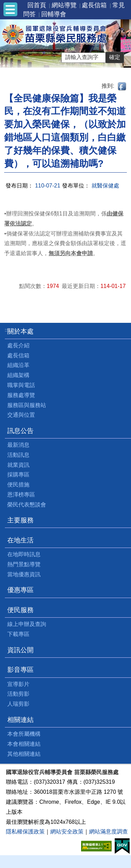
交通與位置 (21, 415)
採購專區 (18, 475)
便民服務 (20, 610)
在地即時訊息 (24, 554)
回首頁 (37, 5)
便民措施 (18, 485)
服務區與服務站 (27, 405)
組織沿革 (18, 365)
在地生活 (20, 540)
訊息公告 (20, 431)
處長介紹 (18, 345)
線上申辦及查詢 (27, 624)
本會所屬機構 (24, 734)
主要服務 (20, 520)
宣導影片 (18, 684)
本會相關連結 (24, 744)
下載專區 (18, 634)
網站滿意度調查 (108, 832)
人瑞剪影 (18, 704)
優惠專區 (20, 590)
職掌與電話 (21, 385)
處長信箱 (94, 5)
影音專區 (20, 670)
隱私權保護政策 (25, 832)
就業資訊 (18, 465)
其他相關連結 (24, 754)
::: (7, 330)
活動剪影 (18, 694)
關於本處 (20, 331)
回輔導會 (54, 14)
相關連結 (20, 720)
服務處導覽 (21, 395)
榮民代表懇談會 (27, 505)
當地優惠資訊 (24, 574)
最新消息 (18, 445)
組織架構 (18, 375)
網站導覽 (64, 5)
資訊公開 (20, 650)
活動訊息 (18, 455)
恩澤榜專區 (21, 495)
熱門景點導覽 (24, 564)
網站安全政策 (67, 832)
